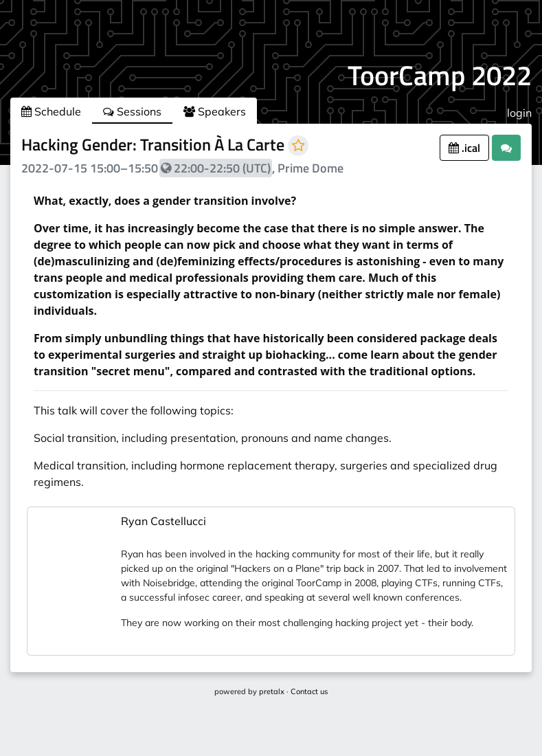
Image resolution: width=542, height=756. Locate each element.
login (519, 113)
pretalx (272, 691)
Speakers (215, 111)
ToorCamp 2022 (440, 75)
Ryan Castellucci (163, 521)
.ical (464, 148)
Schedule (51, 111)
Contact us (309, 691)
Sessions (132, 111)
